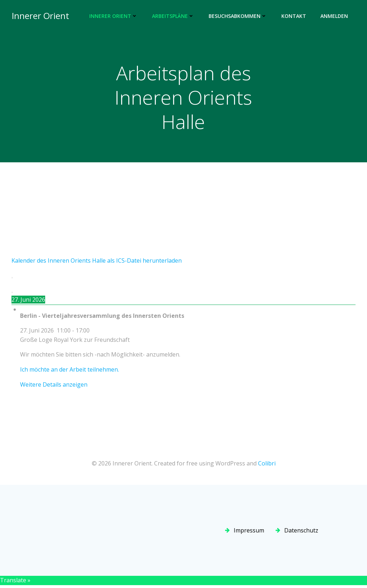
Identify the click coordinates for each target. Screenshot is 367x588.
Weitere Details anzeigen (54, 385)
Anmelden (335, 16)
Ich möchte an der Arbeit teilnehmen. (70, 370)
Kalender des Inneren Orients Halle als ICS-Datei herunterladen (97, 261)
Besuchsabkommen (238, 16)
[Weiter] (12, 293)
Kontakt (294, 16)
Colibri (267, 464)
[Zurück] (12, 278)
